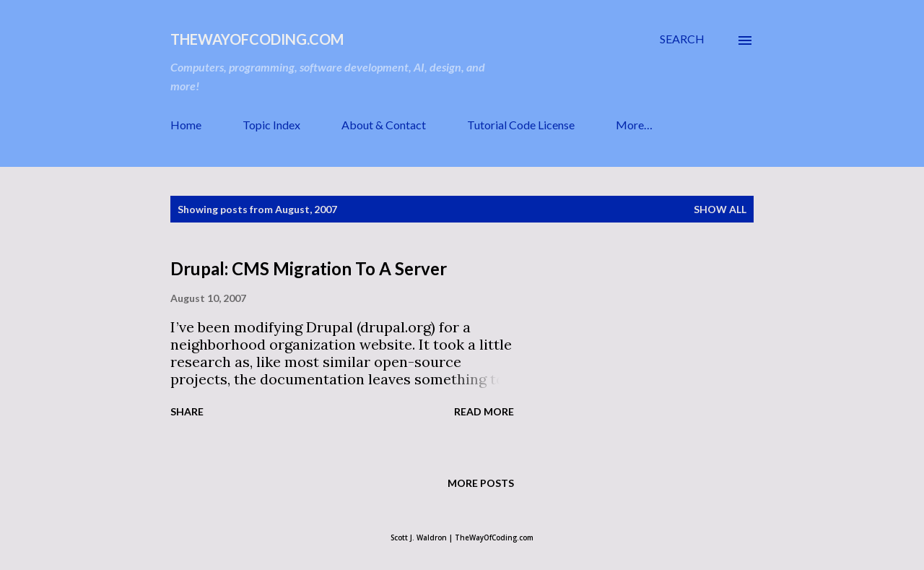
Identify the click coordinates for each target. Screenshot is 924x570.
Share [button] (187, 411)
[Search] (682, 39)
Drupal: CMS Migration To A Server (309, 268)
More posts (481, 483)
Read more (484, 411)
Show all (720, 209)
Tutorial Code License (521, 125)
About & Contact (384, 125)
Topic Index (271, 125)
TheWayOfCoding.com (257, 39)
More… (634, 125)
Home (186, 125)
